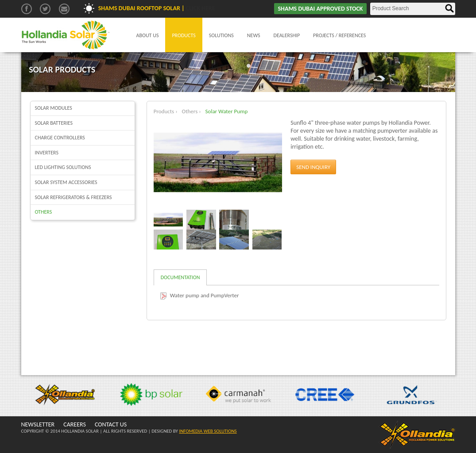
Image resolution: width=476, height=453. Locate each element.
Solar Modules (54, 108)
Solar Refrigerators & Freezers (74, 197)
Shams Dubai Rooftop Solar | (157, 8)
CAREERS (75, 424)
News (254, 35)
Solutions (221, 35)
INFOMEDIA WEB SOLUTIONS (208, 431)
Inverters (47, 153)
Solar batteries (54, 123)
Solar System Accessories (66, 182)
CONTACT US (111, 424)
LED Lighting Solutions (63, 167)
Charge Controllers (60, 138)
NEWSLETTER (38, 424)
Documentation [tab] (180, 277)
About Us (148, 35)
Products (184, 35)
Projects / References (339, 35)
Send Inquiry (313, 167)
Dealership (287, 35)
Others (44, 212)
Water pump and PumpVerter (205, 295)
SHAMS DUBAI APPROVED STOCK (320, 9)
